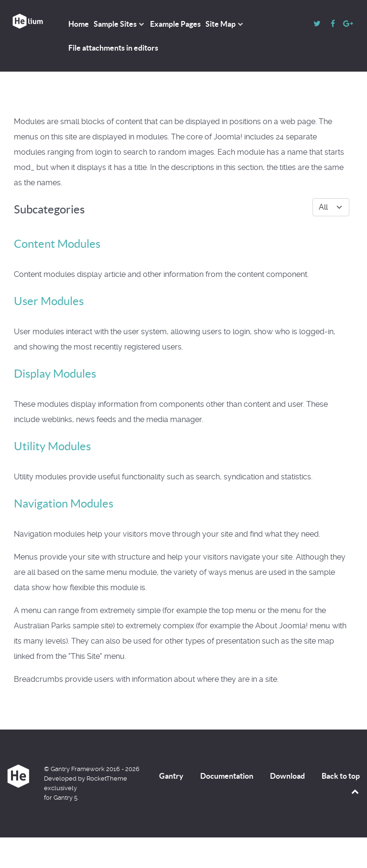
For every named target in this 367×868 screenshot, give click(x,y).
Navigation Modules (64, 503)
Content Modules (57, 244)
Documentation (227, 776)
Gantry (171, 776)
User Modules (49, 301)
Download (287, 776)
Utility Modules (52, 446)
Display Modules (55, 374)
